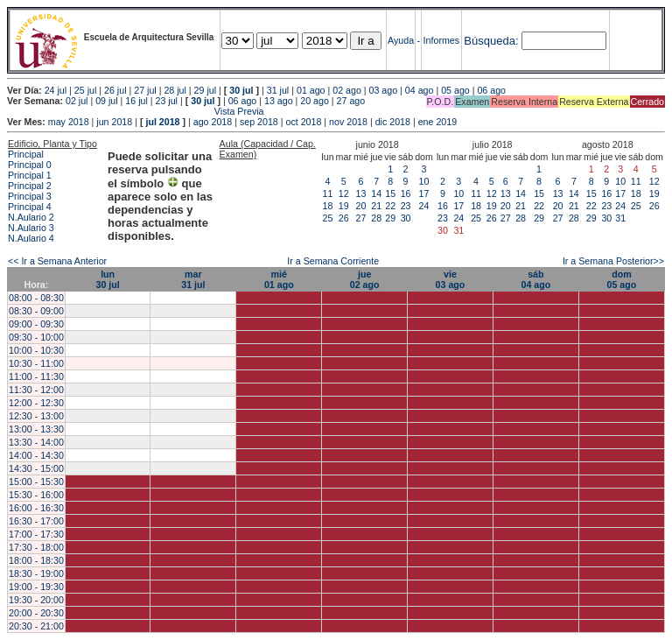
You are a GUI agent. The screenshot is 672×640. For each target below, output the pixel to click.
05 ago (455, 90)
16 (406, 193)
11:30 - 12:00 (36, 390)
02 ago (347, 90)
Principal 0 (30, 165)
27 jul (145, 90)
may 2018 (69, 122)
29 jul (205, 90)
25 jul (85, 90)
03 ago (384, 90)
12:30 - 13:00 (36, 416)
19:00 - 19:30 (36, 587)
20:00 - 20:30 (36, 613)
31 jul (278, 90)
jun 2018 (114, 122)
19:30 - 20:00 (36, 600)
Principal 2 (30, 186)
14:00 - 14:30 (36, 455)
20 (361, 206)
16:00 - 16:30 (36, 508)
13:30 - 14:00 (36, 442)
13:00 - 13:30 (36, 429)
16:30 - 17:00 (36, 521)
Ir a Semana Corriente (333, 261)
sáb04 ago (535, 279)
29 (390, 218)
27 (361, 218)
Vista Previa (136, 111)
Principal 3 (30, 196)
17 (424, 193)
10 (424, 181)
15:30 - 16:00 (36, 495)
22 (390, 206)
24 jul (56, 90)
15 (390, 193)
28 (376, 218)
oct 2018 (303, 122)
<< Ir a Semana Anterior (57, 261)
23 (406, 206)
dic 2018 (393, 122)
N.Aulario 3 (31, 228)
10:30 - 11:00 (36, 363)
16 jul (136, 101)
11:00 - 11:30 (36, 376)
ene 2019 (437, 122)
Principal (26, 154)
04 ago (420, 90)
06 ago (491, 90)
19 (344, 206)
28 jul (175, 90)
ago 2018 (213, 122)
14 (376, 193)
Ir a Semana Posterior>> (613, 261)
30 (406, 218)
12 (344, 193)
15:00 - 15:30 (36, 482)
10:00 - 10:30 (36, 350)
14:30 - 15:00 (36, 468)
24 (424, 206)
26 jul (115, 90)
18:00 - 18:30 (36, 560)
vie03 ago (451, 279)
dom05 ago (622, 279)
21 (376, 206)
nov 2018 (348, 122)
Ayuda (401, 40)
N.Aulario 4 (31, 238)
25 (328, 218)
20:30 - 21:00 (36, 626)
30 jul (241, 90)
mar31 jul (193, 279)
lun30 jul (107, 279)
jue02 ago (365, 279)
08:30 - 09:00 (36, 311)
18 (328, 206)
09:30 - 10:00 (36, 337)
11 (328, 193)
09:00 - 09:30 (36, 324)
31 (620, 218)
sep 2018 (259, 122)
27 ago (351, 101)
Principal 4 (30, 207)
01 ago (311, 90)
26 (344, 218)
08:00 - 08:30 (36, 298)
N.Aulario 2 (31, 217)
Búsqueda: (491, 41)
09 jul (106, 101)
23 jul (167, 101)
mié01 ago (279, 279)
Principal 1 (30, 175)
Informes (441, 40)
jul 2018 (162, 122)
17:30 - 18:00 (36, 547)
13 (361, 193)
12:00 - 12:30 (36, 403)
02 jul (77, 101)
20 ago (315, 101)
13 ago (279, 101)
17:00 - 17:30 (36, 534)
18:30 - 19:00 (36, 573)
